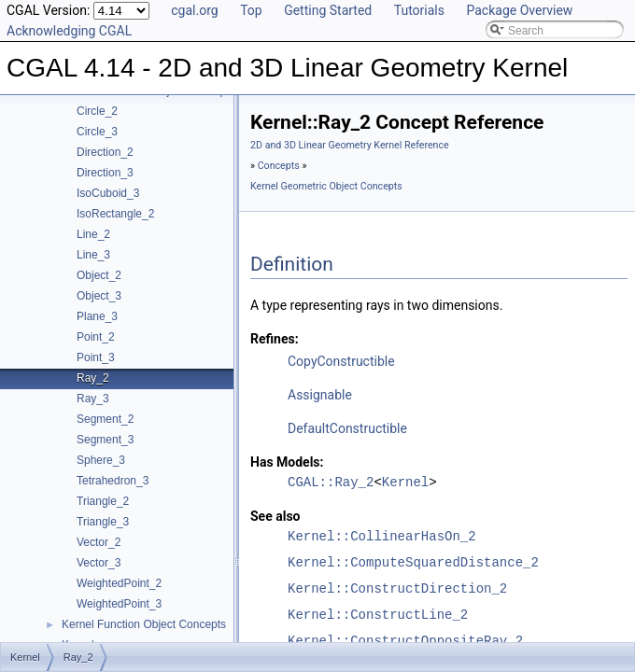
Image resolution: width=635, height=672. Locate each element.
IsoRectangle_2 (115, 214)
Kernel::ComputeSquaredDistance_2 (413, 562)
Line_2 (93, 234)
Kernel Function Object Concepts (144, 624)
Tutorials (419, 10)
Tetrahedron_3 (113, 481)
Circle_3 (97, 132)
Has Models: (287, 462)
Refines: (275, 339)
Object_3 (99, 296)
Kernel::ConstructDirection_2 (397, 588)
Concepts (279, 166)
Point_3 (96, 357)
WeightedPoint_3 (119, 604)
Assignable (320, 395)
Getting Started (328, 10)
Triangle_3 (103, 522)
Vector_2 (99, 542)
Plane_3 (97, 316)
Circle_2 (97, 111)
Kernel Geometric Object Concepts (326, 186)
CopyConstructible (341, 361)
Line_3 (93, 255)
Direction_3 (105, 173)
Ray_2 (93, 378)
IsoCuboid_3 (108, 193)
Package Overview (519, 10)
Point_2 (96, 337)
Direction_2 (105, 152)
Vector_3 (99, 563)
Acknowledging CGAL (69, 31)
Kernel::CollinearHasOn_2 (382, 536)
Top (251, 10)
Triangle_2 (103, 501)
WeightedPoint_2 (119, 583)
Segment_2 (105, 419)
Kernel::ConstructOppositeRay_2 (405, 641)
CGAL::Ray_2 (331, 482)
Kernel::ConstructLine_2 (378, 615)
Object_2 (99, 275)
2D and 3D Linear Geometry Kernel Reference (350, 145)
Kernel (405, 482)
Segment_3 (105, 440)
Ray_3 (93, 399)
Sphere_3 (101, 460)
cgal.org (194, 10)
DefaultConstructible (347, 428)
